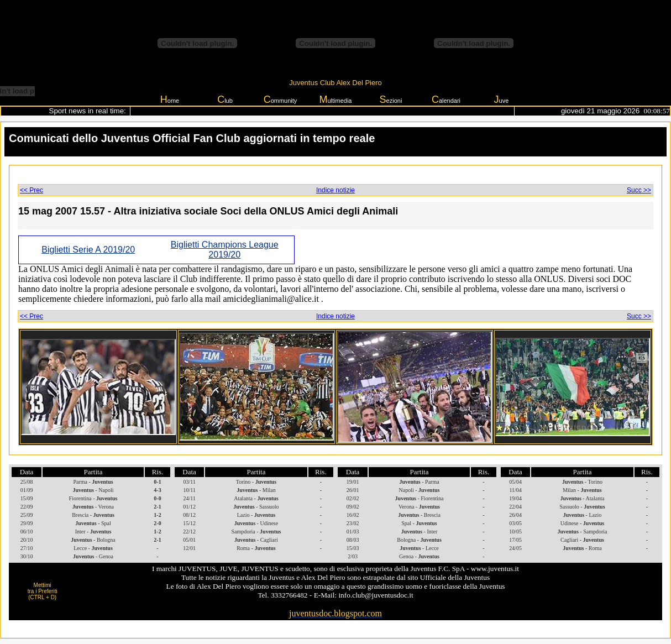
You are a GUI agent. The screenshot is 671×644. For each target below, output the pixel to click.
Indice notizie (335, 190)
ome (170, 100)
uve (502, 100)
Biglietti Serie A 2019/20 (88, 250)
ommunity (281, 100)
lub (225, 100)
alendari (446, 100)
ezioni (391, 100)
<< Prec (32, 190)
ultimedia (335, 100)
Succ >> (639, 190)
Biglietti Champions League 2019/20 (225, 250)
